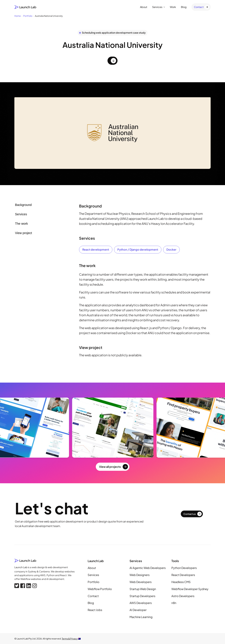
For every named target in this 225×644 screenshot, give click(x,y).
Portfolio (94, 582)
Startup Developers (142, 596)
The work (21, 224)
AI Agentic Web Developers (148, 568)
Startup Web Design (143, 589)
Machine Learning (141, 617)
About (144, 7)
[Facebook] (23, 586)
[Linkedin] (29, 586)
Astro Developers (183, 596)
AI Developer (138, 610)
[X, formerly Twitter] (17, 586)
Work (173, 7)
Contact (93, 596)
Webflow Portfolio (100, 589)
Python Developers (184, 568)
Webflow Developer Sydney (190, 589)
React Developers (183, 575)
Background (23, 205)
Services (159, 7)
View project (24, 233)
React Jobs (95, 610)
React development (96, 249)
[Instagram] (35, 586)
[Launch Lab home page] (25, 7)
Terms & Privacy (70, 639)
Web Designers (140, 575)
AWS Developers (141, 603)
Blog (184, 7)
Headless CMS (181, 582)
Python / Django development (138, 249)
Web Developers (141, 582)
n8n (174, 603)
